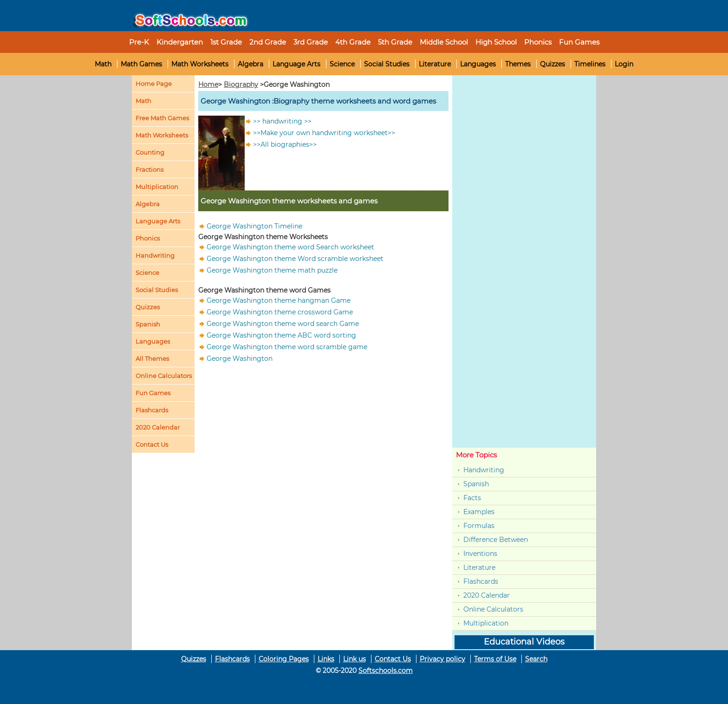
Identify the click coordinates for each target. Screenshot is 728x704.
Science (342, 64)
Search (536, 659)
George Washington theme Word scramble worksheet (295, 259)
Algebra (250, 64)
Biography (241, 85)
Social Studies (387, 64)
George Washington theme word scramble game (287, 347)
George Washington (240, 359)
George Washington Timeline (254, 226)
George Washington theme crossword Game (280, 312)
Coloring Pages (284, 659)
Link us (354, 659)
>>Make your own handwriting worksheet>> (324, 133)
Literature (435, 64)
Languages (478, 64)
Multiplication (157, 187)
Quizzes (552, 64)
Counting (150, 152)
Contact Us (393, 659)
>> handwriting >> (282, 121)
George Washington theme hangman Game (279, 300)
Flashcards (481, 581)
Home (208, 85)
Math (103, 64)
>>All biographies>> (285, 144)
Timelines (590, 64)
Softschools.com (386, 671)
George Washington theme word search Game (283, 324)
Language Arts (296, 64)
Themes (518, 64)
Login (624, 64)
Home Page (154, 84)
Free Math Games (162, 118)
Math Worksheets (200, 64)
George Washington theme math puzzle (272, 270)
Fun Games (579, 42)
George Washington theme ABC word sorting (281, 335)
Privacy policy (442, 659)
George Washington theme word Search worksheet (290, 247)
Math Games (141, 64)
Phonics (148, 238)
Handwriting (155, 255)
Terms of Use (495, 659)
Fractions (149, 169)
